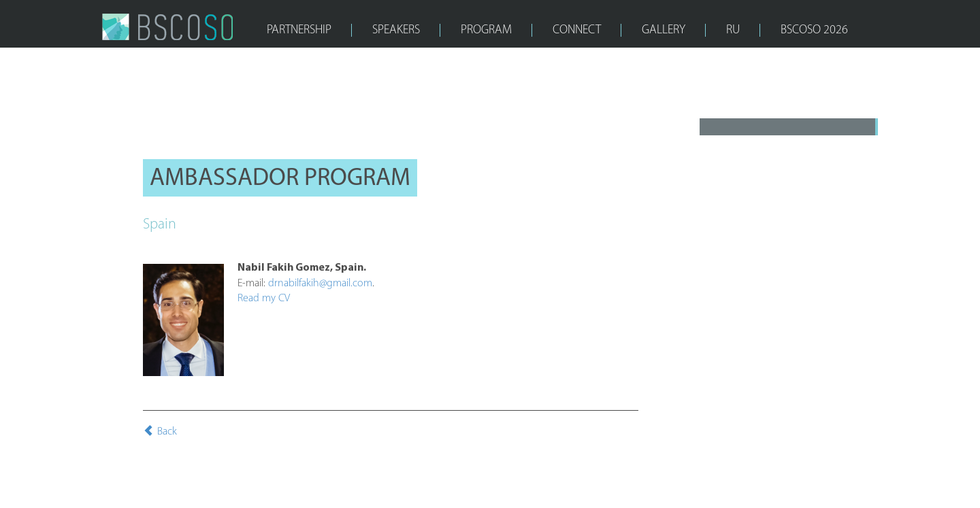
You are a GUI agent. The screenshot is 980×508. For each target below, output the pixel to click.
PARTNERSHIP (299, 30)
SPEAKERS (396, 30)
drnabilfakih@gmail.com (320, 284)
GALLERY (664, 30)
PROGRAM (486, 30)
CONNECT (577, 30)
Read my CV (264, 299)
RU (733, 30)
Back (160, 432)
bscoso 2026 (814, 30)
